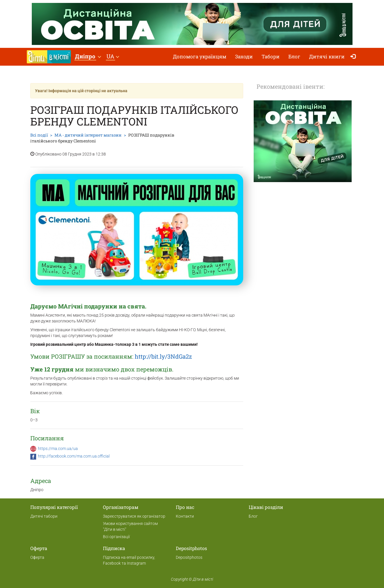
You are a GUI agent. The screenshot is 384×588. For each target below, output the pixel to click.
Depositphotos (189, 557)
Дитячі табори (44, 516)
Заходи (244, 56)
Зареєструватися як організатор (134, 516)
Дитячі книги (327, 56)
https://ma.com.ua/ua (58, 449)
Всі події (39, 135)
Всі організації (116, 537)
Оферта (37, 557)
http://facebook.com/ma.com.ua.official (74, 456)
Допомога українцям (200, 56)
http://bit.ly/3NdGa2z (163, 356)
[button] (88, 57)
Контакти (185, 516)
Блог (294, 56)
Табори (271, 56)
